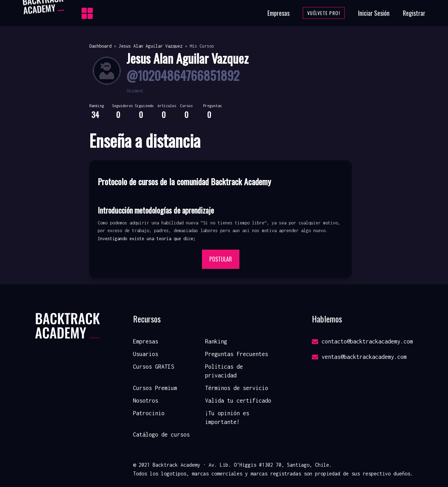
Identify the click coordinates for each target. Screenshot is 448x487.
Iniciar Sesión (374, 13)
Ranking (216, 341)
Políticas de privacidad (224, 371)
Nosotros (146, 401)
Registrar (414, 13)
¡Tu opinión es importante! (227, 418)
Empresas (278, 13)
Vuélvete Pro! (324, 13)
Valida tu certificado (238, 401)
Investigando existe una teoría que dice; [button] (147, 239)
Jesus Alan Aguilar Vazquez (150, 46)
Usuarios (146, 354)
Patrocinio (149, 413)
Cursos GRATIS (153, 367)
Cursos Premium (155, 388)
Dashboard (100, 46)
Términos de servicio (237, 388)
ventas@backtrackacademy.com (359, 357)
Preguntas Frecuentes (237, 354)
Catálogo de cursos (161, 434)
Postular (221, 259)
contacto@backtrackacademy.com (362, 341)
